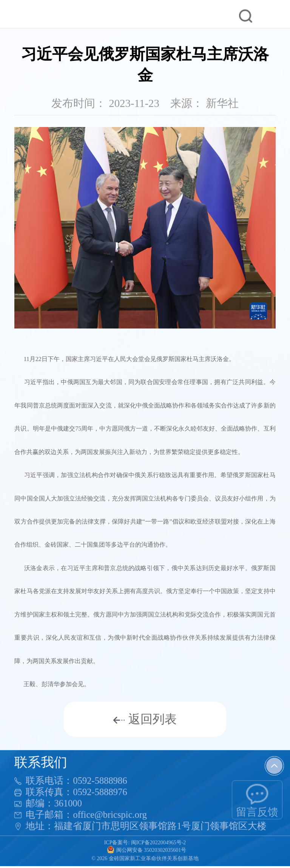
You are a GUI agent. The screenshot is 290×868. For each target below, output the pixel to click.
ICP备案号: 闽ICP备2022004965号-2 (145, 843)
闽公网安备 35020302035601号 (147, 850)
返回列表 (145, 719)
